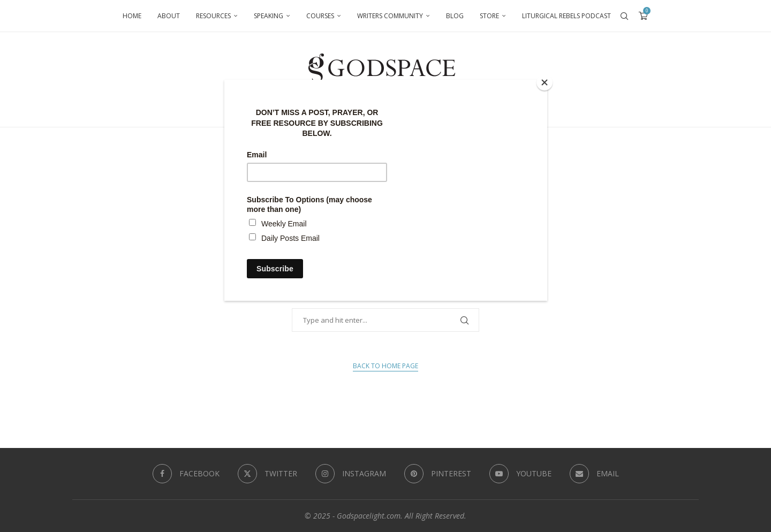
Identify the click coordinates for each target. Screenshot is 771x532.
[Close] (545, 82)
